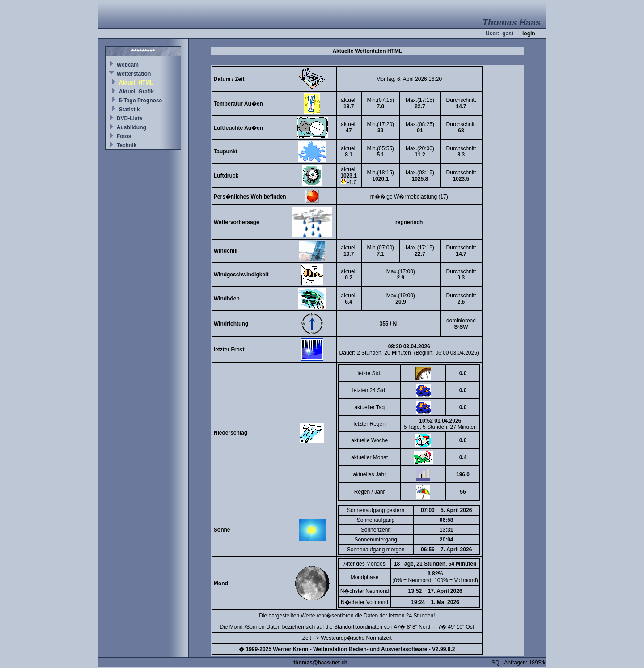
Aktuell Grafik (136, 92)
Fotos (124, 136)
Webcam (128, 65)
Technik (127, 145)
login (529, 34)
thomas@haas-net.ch (320, 663)
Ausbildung (131, 127)
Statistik (129, 110)
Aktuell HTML (136, 83)
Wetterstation (134, 74)
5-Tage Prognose (140, 101)
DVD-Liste (129, 118)
